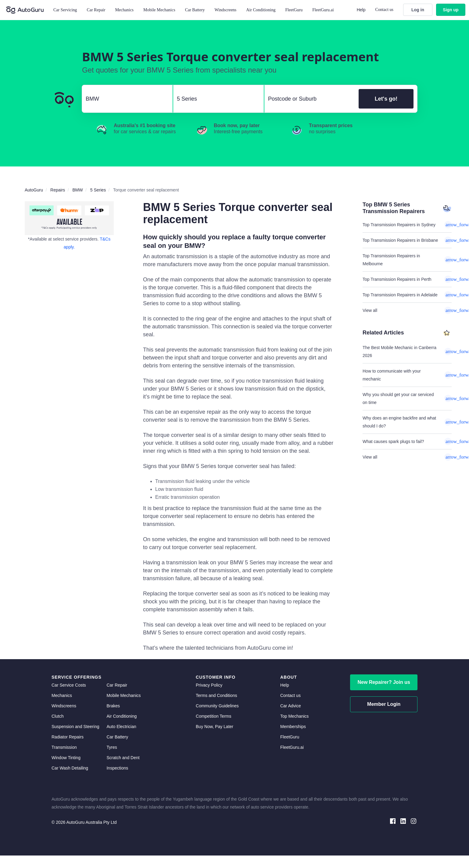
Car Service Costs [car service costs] (69, 685)
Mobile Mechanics (159, 10)
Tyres (112, 747)
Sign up (451, 10)
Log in (418, 10)
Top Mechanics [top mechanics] (294, 716)
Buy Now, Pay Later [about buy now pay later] (215, 727)
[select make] (125, 99)
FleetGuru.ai (323, 10)
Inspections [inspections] (117, 768)
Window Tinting (66, 758)
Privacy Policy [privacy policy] (209, 685)
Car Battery (117, 737)
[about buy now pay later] (69, 218)
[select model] (216, 99)
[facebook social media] (393, 821)
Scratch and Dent (123, 758)
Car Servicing (65, 10)
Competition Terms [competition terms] (213, 716)
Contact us (385, 10)
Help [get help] (285, 685)
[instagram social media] (414, 821)
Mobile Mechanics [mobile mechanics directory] (124, 695)
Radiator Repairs (68, 737)
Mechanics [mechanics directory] (62, 695)
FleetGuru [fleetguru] (290, 737)
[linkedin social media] (403, 821)
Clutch (58, 716)
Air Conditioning (122, 716)
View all (407, 310)
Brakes (113, 706)
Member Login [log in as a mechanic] (384, 704)
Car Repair (96, 10)
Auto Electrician (121, 727)
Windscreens (64, 706)
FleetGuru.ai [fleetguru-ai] (292, 747)
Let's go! (386, 99)
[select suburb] (310, 99)
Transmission (64, 747)
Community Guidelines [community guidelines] (217, 706)
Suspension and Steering (75, 727)
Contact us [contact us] (290, 695)
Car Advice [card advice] (291, 706)
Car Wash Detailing (70, 768)
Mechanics (124, 10)
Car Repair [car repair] (117, 685)
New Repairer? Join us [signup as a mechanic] (384, 682)
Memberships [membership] (293, 727)
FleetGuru (294, 10)
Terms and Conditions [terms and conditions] (216, 695)
